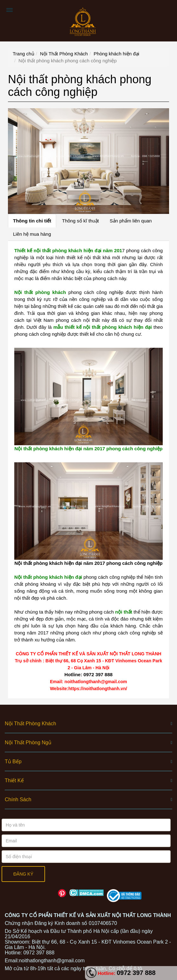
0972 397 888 (136, 973)
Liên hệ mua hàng (32, 234)
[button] (88, 724)
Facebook (40, 893)
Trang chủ (23, 54)
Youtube (51, 893)
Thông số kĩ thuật (80, 221)
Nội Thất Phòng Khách (64, 54)
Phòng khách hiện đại (116, 54)
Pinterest (62, 893)
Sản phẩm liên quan (131, 221)
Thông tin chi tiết (32, 221)
